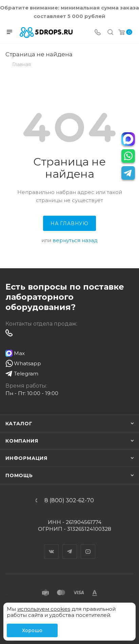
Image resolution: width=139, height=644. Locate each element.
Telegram (70, 546)
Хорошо (32, 630)
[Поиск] (110, 33)
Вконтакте (52, 546)
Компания (22, 441)
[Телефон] (98, 33)
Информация (26, 458)
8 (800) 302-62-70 (69, 501)
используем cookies (44, 609)
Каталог (19, 424)
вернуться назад (75, 240)
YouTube (88, 546)
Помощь (19, 475)
